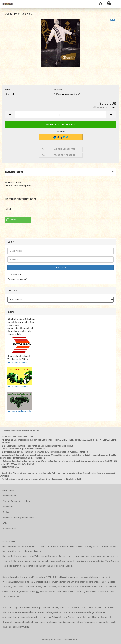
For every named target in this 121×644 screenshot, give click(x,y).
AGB (4, 523)
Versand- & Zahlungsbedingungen (18, 518)
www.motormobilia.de (18, 386)
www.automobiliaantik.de (19, 411)
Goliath (113, 20)
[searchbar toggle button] (101, 4)
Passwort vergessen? (17, 279)
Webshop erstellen (50, 640)
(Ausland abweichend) (71, 94)
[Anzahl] (61, 115)
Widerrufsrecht (9, 529)
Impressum (8, 507)
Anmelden (61, 267)
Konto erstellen (14, 275)
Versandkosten (9, 496)
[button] (10, 115)
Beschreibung (14, 172)
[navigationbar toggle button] (117, 4)
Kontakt (6, 512)
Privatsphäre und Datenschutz (16, 501)
